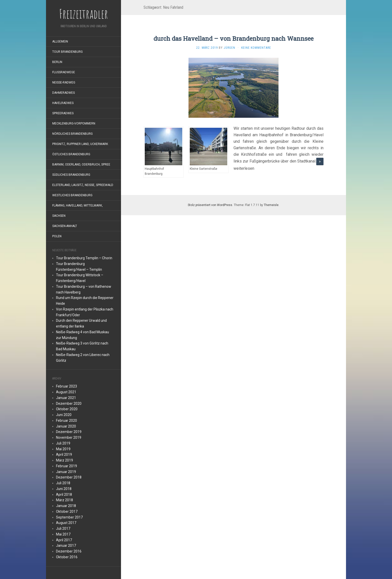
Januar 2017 (66, 545)
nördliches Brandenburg (72, 134)
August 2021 (66, 392)
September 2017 (69, 517)
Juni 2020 (64, 415)
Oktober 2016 (67, 557)
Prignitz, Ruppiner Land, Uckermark (80, 144)
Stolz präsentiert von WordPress (210, 205)
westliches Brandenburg (72, 195)
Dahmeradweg (64, 93)
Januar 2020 (66, 426)
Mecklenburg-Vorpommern (74, 123)
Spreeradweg (63, 113)
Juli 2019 (63, 443)
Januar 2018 (66, 506)
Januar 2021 (66, 398)
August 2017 (66, 523)
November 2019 (69, 437)
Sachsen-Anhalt (65, 226)
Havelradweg (63, 103)
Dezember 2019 (69, 432)
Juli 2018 (63, 483)
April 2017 (64, 540)
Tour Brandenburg (67, 52)
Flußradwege (64, 72)
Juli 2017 (63, 528)
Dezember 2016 (69, 551)
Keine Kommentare (256, 48)
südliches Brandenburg (71, 175)
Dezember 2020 (69, 403)
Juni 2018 (64, 489)
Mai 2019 (63, 449)
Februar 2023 (66, 386)
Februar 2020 (66, 420)
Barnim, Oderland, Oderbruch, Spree (81, 164)
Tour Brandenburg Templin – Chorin (84, 258)
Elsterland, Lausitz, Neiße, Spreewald (83, 185)
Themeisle (271, 205)
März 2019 (64, 460)
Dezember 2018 (69, 477)
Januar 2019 (66, 472)
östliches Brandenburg (71, 154)
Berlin (57, 62)
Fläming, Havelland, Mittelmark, (77, 205)
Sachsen (59, 216)
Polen (57, 236)
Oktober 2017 (67, 511)
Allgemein (60, 41)
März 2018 (64, 500)
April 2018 (64, 494)
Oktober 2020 (67, 409)
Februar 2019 (66, 466)
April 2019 (64, 454)
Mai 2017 (63, 534)
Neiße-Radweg (64, 82)
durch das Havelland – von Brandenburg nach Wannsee (233, 38)
